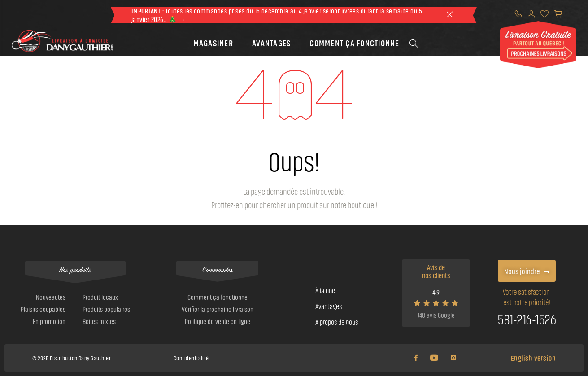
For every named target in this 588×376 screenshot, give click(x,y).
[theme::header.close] (449, 15)
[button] (213, 42)
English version (533, 358)
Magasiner (213, 42)
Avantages (271, 42)
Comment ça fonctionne (354, 42)
